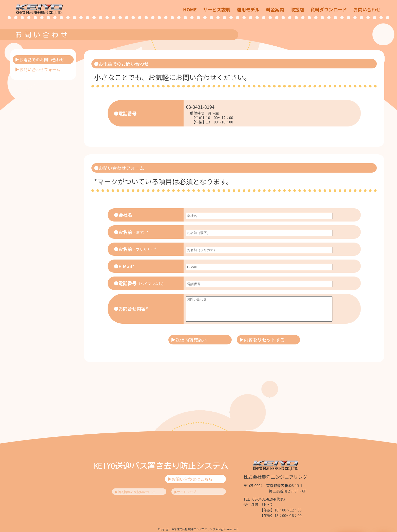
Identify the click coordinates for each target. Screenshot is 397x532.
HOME (190, 9)
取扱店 (297, 9)
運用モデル (248, 9)
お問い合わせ (367, 9)
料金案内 (275, 9)
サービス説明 (217, 9)
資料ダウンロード (329, 9)
